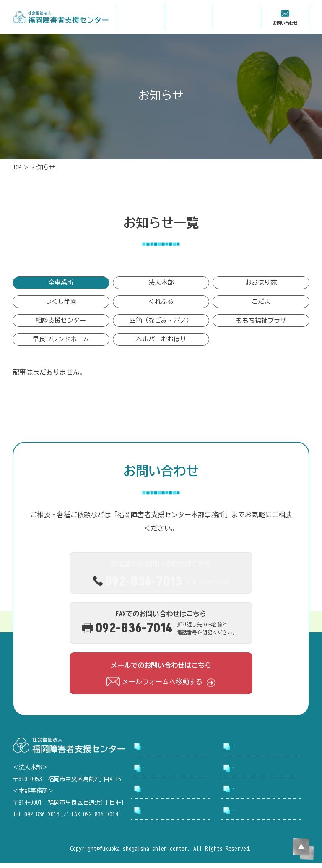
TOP (17, 167)
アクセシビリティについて (174, 815)
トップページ (159, 751)
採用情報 (243, 773)
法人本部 (161, 285)
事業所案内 (156, 773)
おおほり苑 (261, 285)
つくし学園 (61, 305)
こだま (261, 305)
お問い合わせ (248, 794)
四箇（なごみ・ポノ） (161, 325)
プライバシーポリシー (258, 815)
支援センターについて (258, 751)
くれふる (161, 305)
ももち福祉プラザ (261, 325)
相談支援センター (61, 325)
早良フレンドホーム (61, 345)
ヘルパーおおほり (161, 345)
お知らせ (154, 794)
